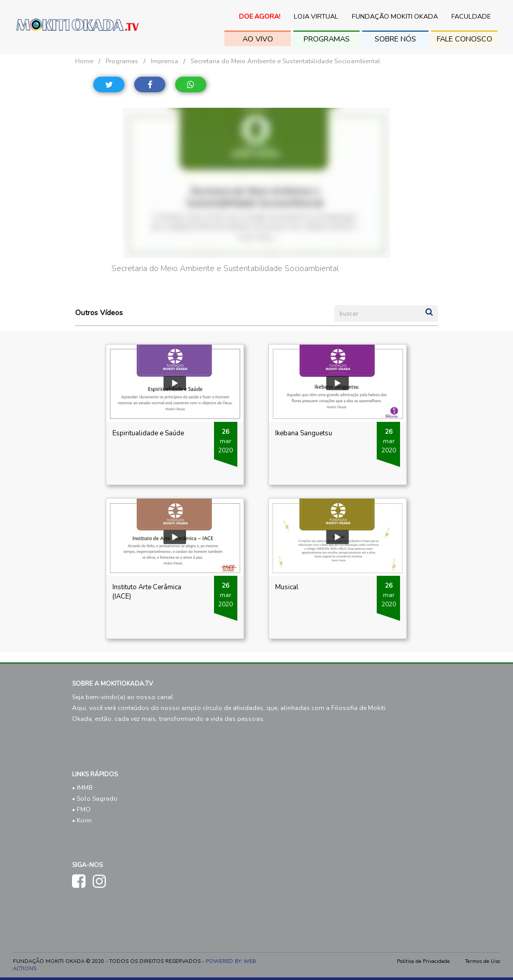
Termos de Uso (483, 961)
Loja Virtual (316, 17)
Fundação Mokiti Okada (395, 17)
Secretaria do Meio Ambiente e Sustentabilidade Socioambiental (286, 61)
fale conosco (465, 39)
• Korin (82, 820)
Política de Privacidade (423, 961)
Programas (327, 39)
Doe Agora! (260, 17)
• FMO (81, 809)
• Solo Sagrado (95, 799)
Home (84, 61)
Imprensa (165, 61)
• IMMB (82, 788)
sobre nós (395, 39)
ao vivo (258, 39)
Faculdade (471, 17)
